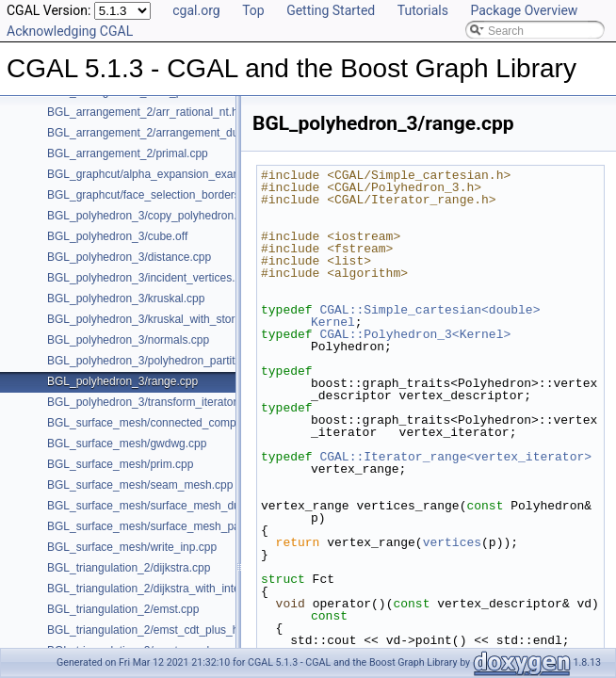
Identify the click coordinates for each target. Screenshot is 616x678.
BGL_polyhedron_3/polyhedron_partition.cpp (159, 361)
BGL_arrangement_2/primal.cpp (128, 153)
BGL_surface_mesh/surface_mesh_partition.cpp (168, 526)
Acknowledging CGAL (70, 31)
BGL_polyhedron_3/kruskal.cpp (126, 299)
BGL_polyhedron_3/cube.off (117, 236)
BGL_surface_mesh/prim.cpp (120, 464)
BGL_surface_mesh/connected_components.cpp (170, 423)
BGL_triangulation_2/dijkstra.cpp (129, 568)
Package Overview (524, 10)
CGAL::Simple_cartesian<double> (430, 310)
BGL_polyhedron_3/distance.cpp (129, 257)
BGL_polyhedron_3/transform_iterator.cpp (152, 402)
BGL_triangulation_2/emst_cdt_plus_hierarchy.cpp (173, 630)
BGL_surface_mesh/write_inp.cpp (132, 547)
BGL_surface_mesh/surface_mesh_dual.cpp (159, 506)
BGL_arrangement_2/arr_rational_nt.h (143, 112)
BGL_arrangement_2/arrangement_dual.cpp (158, 133)
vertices (452, 542)
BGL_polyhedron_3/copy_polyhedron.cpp (151, 216)
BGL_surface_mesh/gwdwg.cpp (127, 444)
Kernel (333, 322)
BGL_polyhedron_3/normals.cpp (128, 340)
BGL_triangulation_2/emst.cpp (123, 609)
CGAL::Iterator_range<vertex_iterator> (455, 457)
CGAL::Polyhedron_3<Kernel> (415, 334)
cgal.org (196, 10)
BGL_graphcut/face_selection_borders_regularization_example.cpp (216, 195)
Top (253, 10)
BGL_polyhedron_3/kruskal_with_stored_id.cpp (166, 319)
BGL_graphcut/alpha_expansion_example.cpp (163, 174)
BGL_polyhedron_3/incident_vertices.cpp (150, 278)
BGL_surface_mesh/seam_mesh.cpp (140, 485)
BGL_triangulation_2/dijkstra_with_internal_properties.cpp (192, 589)
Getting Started (331, 10)
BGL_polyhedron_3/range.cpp (122, 381)
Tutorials (423, 10)
